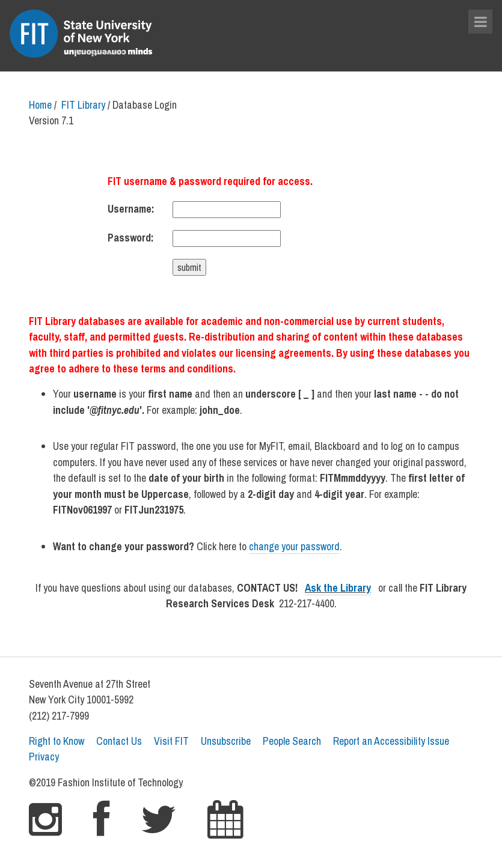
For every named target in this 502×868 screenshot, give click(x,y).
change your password (294, 546)
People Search (292, 741)
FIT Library (83, 105)
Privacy (44, 757)
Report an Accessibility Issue (391, 741)
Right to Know (57, 741)
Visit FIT (171, 741)
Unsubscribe (226, 741)
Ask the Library (338, 588)
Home (40, 105)
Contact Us (119, 741)
